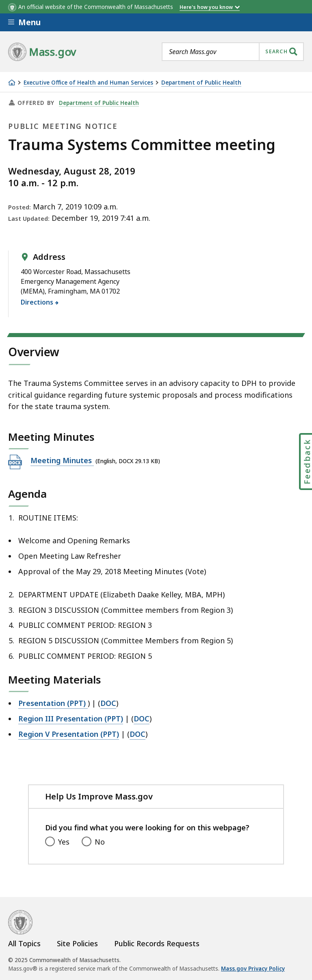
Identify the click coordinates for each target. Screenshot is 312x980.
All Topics (24, 943)
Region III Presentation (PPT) (71, 719)
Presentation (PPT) (53, 703)
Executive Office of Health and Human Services (88, 83)
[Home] (12, 83)
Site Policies (77, 943)
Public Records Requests (157, 943)
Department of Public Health (201, 83)
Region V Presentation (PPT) (69, 734)
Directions (37, 302)
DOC (108, 703)
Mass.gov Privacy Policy (253, 969)
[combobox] (233, 52)
